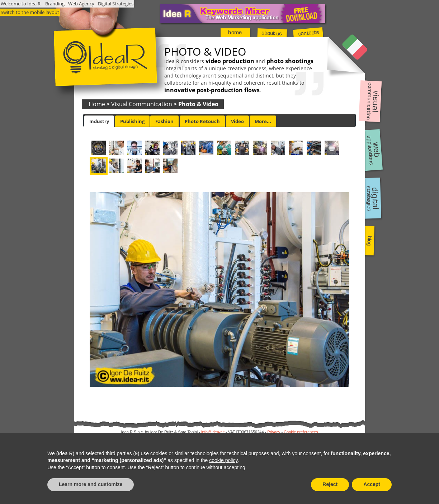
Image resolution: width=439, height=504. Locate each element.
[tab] (99, 121)
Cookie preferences (301, 432)
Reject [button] (330, 484)
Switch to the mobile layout (30, 12)
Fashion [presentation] (164, 121)
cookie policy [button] (223, 460)
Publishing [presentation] (132, 121)
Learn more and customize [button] (91, 484)
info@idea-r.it (213, 432)
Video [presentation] (237, 121)
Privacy (274, 432)
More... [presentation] (263, 121)
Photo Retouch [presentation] (202, 121)
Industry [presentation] (99, 121)
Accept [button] (372, 484)
